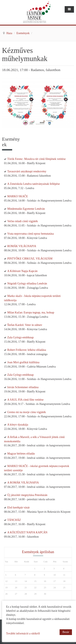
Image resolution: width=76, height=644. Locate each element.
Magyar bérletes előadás (21, 454)
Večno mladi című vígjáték (22, 221)
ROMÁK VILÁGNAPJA (22, 246)
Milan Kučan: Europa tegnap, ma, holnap (31, 313)
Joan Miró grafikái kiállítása (23, 362)
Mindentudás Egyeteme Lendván (26, 209)
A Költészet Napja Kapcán (22, 271)
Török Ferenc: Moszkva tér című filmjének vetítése (36, 159)
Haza (10, 33)
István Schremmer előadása (23, 387)
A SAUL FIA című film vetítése (25, 400)
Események (23, 33)
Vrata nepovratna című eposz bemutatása (31, 234)
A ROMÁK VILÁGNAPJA (23, 483)
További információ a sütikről (23, 633)
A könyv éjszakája (18, 425)
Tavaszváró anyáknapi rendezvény (27, 171)
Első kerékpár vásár (18, 508)
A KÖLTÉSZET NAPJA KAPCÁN (27, 532)
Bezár (66, 632)
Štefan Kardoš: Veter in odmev (25, 325)
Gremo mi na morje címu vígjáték (27, 412)
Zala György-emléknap (20, 337)
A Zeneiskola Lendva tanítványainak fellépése (34, 184)
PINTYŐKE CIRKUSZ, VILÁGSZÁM (30, 259)
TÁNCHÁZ (14, 520)
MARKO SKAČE (18, 196)
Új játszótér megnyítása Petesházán (27, 495)
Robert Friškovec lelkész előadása (27, 350)
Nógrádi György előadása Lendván (27, 284)
